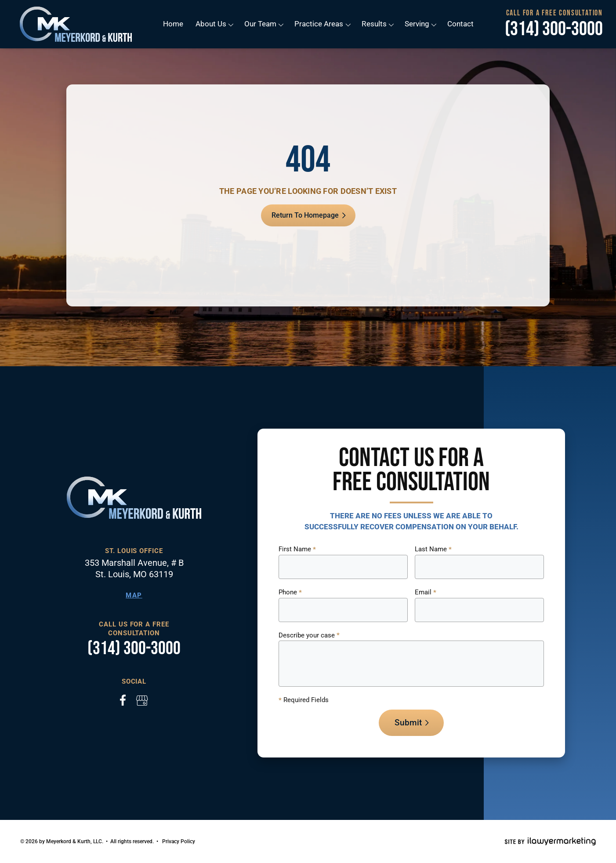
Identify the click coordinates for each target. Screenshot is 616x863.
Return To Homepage (305, 215)
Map (134, 595)
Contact (460, 24)
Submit (408, 723)
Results (374, 24)
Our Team (261, 24)
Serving (417, 24)
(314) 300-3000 (554, 29)
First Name (297, 550)
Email (426, 593)
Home (174, 24)
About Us (211, 24)
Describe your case (309, 636)
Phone (290, 593)
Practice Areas (319, 24)
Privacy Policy (179, 841)
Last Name (433, 550)
